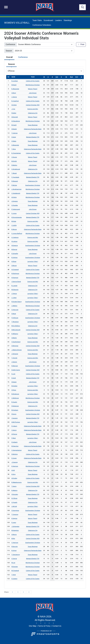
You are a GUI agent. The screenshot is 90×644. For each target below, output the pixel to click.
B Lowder (14, 286)
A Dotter (14, 105)
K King (13, 474)
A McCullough (16, 330)
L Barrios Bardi (16, 282)
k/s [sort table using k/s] (57, 77)
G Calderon (15, 237)
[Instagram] (41, 623)
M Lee (13, 563)
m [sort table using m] (44, 77)
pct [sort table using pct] (77, 77)
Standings (68, 20)
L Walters (14, 306)
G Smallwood (16, 169)
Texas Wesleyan (33, 125)
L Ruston (14, 362)
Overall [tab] (9, 57)
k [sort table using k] (52, 77)
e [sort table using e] (61, 77)
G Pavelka (15, 205)
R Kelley (14, 113)
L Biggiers (15, 201)
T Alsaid (14, 173)
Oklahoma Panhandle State (33, 129)
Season (9, 51)
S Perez (14, 390)
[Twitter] (37, 623)
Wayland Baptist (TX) (33, 137)
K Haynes (14, 518)
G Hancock (15, 310)
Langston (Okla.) (33, 261)
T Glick (14, 575)
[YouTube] (49, 623)
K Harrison (15, 466)
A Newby (14, 129)
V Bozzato (15, 494)
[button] (29, 592)
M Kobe (14, 221)
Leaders (58, 20)
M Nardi (14, 85)
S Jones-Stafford (17, 233)
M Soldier (14, 386)
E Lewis (14, 522)
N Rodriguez (15, 273)
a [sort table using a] (81, 77)
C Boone (14, 157)
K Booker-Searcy (17, 302)
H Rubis (14, 141)
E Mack (14, 314)
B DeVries (14, 258)
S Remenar (15, 346)
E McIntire (15, 454)
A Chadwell (15, 270)
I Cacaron (15, 418)
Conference (10, 44)
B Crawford (15, 101)
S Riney (14, 93)
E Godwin (14, 579)
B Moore (14, 229)
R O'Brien (14, 498)
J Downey (15, 462)
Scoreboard (48, 20)
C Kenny (14, 430)
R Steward (15, 181)
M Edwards (15, 290)
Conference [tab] (23, 57)
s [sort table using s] (48, 77)
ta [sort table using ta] (66, 77)
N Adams (14, 490)
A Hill (13, 470)
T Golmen (15, 133)
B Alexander (15, 89)
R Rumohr (15, 547)
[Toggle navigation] (6, 7)
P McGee (14, 185)
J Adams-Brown (17, 350)
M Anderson (15, 394)
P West (14, 438)
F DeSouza (15, 318)
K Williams (15, 334)
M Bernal (14, 249)
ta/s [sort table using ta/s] (71, 77)
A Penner (14, 434)
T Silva (14, 149)
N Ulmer (14, 550)
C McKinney (15, 398)
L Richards (15, 354)
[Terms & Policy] (44, 626)
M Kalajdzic (15, 530)
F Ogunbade (15, 177)
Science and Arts (33, 109)
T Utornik (14, 358)
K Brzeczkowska (17, 217)
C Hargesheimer (17, 450)
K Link (13, 374)
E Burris (14, 414)
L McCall (14, 506)
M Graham (15, 410)
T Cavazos (15, 514)
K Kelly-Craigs (16, 370)
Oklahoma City (33, 113)
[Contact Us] (57, 626)
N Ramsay (15, 366)
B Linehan (15, 81)
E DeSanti (14, 442)
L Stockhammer (16, 189)
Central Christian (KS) (33, 105)
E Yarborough (16, 209)
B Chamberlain (16, 153)
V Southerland (16, 342)
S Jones (14, 213)
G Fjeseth (14, 502)
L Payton (14, 294)
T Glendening (16, 555)
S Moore (14, 266)
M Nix (13, 538)
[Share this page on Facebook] (12, 592)
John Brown (33, 93)
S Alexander (15, 145)
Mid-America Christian (33, 85)
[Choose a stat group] (45, 71)
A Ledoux (14, 241)
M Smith (14, 161)
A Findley (14, 478)
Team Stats (37, 20)
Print (81, 44)
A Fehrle (14, 197)
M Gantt (14, 125)
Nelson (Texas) (33, 89)
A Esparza (15, 245)
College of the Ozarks (33, 81)
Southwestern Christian (33, 185)
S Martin (14, 338)
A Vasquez (15, 278)
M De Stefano (16, 326)
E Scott (14, 378)
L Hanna (14, 97)
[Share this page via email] (23, 592)
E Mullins (14, 165)
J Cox (13, 109)
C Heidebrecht (16, 193)
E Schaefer (15, 254)
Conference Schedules (42, 25)
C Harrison (15, 543)
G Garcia (14, 559)
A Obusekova (16, 121)
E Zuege (14, 458)
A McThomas (16, 422)
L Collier (14, 298)
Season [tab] (11, 64)
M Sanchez (15, 446)
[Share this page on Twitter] (18, 592)
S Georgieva (15, 510)
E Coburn (14, 426)
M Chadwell (15, 571)
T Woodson (15, 322)
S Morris (14, 535)
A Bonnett (15, 117)
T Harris (14, 486)
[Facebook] (45, 623)
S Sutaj (14, 137)
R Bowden (15, 567)
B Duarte (14, 402)
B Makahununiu (17, 482)
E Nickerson (15, 406)
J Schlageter (15, 526)
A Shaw (14, 261)
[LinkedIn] (53, 623)
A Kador (14, 382)
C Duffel (14, 225)
